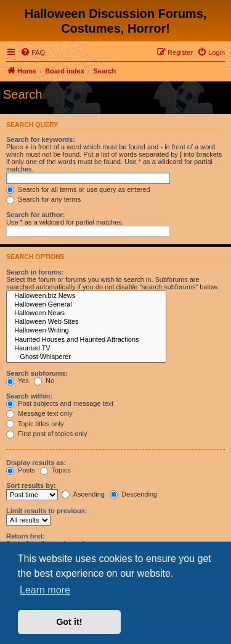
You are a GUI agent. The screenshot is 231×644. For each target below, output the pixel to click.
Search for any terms (43, 199)
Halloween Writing (86, 331)
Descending (133, 494)
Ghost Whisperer (86, 357)
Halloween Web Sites (86, 322)
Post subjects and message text (60, 403)
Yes (18, 381)
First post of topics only (47, 434)
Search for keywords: (41, 139)
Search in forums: (35, 272)
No (44, 381)
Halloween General (86, 305)
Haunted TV (86, 349)
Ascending (83, 494)
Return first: (26, 536)
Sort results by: (31, 485)
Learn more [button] (45, 590)
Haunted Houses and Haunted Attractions (86, 340)
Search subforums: (37, 373)
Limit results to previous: (47, 511)
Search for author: (35, 215)
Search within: (29, 396)
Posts (21, 470)
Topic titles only (35, 424)
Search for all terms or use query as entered (78, 189)
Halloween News (86, 313)
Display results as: (36, 463)
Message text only (39, 413)
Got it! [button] (69, 622)
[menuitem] (33, 52)
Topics (55, 470)
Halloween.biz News (86, 296)
